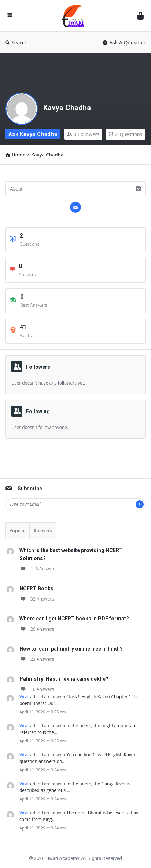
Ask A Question (124, 42)
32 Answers (37, 599)
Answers (43, 531)
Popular (18, 531)
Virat (24, 697)
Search (16, 42)
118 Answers (38, 569)
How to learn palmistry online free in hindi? (71, 649)
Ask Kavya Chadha (33, 134)
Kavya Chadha (67, 108)
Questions (126, 134)
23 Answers (37, 659)
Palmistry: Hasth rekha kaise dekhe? (64, 679)
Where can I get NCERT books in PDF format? (74, 619)
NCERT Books (36, 588)
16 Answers (37, 689)
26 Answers (37, 629)
